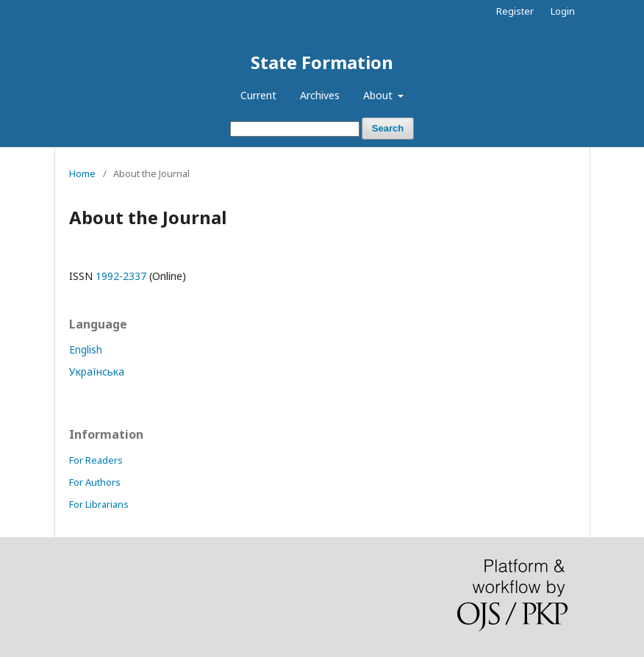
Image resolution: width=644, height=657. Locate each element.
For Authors (95, 482)
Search (388, 128)
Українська (97, 371)
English (86, 349)
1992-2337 (121, 276)
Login (563, 11)
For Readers (96, 460)
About (379, 95)
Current (258, 95)
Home (82, 173)
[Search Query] (295, 129)
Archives (320, 95)
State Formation (322, 62)
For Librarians (99, 504)
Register (515, 11)
